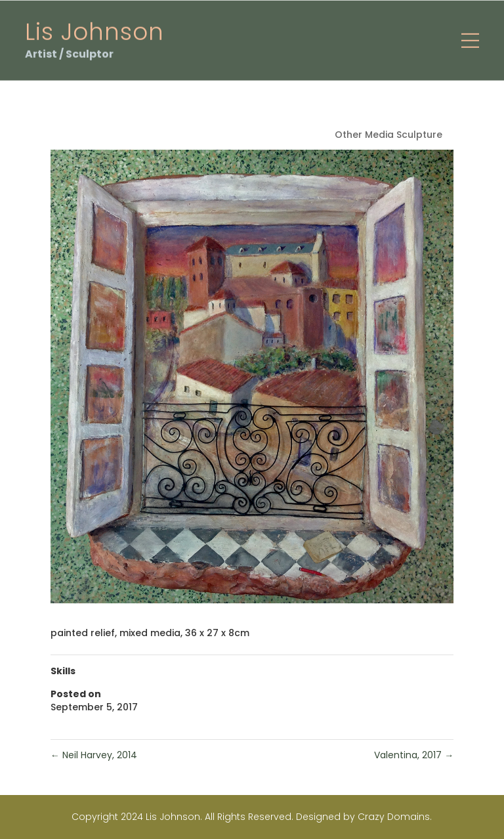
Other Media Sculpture (388, 135)
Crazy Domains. (395, 817)
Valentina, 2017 (414, 755)
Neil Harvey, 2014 (94, 755)
